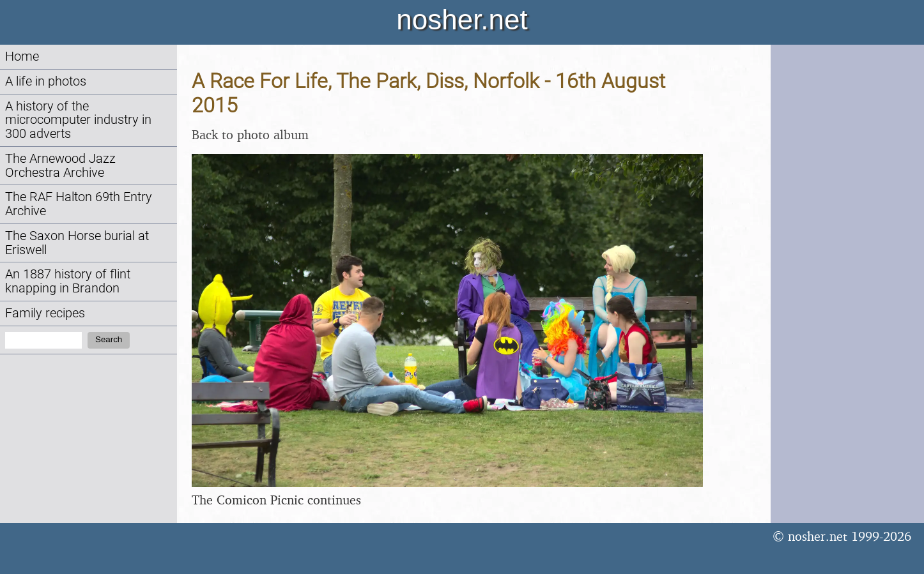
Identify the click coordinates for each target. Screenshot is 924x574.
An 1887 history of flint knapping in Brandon (68, 281)
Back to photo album (250, 134)
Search (109, 339)
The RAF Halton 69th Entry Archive (79, 204)
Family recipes (45, 313)
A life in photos (46, 81)
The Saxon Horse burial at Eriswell (77, 243)
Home (22, 57)
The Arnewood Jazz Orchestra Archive (60, 166)
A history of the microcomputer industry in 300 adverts (78, 120)
